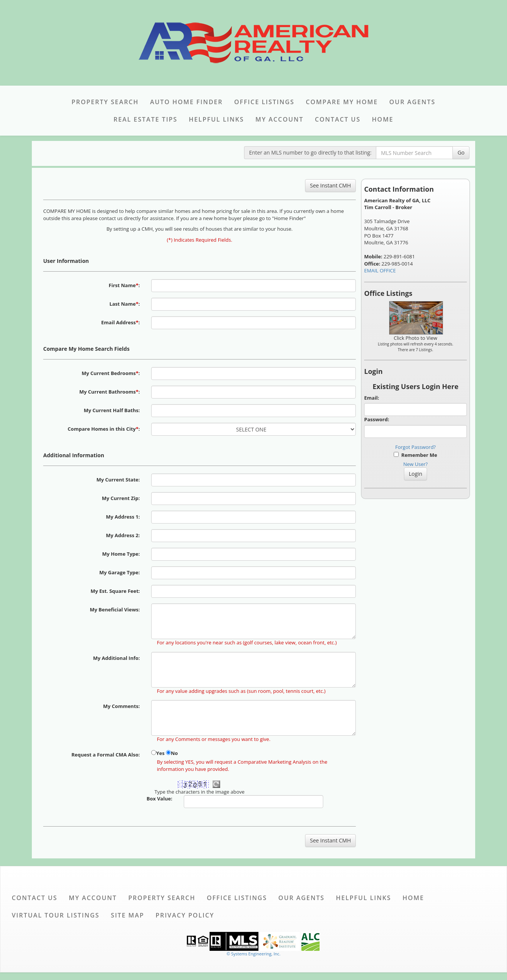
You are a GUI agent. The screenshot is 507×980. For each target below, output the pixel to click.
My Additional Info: (117, 658)
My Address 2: (123, 535)
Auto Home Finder (186, 102)
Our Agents (412, 102)
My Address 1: (123, 517)
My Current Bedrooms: (111, 373)
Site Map (127, 915)
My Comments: (121, 706)
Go (461, 152)
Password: (377, 419)
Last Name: (125, 304)
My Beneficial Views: (115, 610)
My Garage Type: (120, 572)
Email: (372, 398)
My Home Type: (121, 554)
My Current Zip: (121, 498)
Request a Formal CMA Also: (106, 755)
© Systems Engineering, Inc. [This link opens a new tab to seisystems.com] (253, 954)
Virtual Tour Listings (56, 915)
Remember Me (415, 455)
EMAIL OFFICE (380, 270)
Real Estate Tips (146, 119)
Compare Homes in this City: (104, 429)
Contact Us (338, 119)
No (174, 753)
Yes (160, 753)
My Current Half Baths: (112, 410)
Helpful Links (216, 119)
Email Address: (120, 322)
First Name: (124, 285)
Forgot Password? (415, 447)
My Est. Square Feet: (115, 591)
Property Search (105, 102)
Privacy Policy (185, 915)
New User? (415, 464)
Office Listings (264, 102)
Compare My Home (342, 102)
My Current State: (118, 480)
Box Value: (160, 799)
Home (383, 119)
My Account (279, 119)
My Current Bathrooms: (110, 392)
